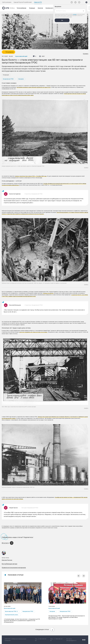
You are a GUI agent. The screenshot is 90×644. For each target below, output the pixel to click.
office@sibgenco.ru (71, 641)
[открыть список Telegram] (75, 2)
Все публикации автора (10, 564)
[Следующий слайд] (84, 576)
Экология (40, 8)
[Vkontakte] (72, 2)
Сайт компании (7, 2)
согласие (75, 14)
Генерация (32, 8)
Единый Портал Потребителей (23, 2)
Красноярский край (21, 56)
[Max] (79, 2)
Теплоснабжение (21, 8)
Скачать (86, 54)
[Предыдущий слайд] (79, 576)
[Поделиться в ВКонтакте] (8, 543)
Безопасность (50, 8)
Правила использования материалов (14, 568)
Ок (62, 20)
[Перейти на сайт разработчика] (84, 640)
